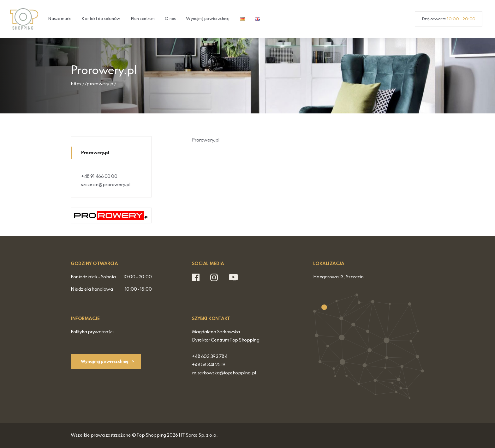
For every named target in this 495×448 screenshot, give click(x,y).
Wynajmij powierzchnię (208, 19)
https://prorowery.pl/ (94, 84)
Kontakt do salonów (101, 19)
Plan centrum (143, 19)
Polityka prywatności (92, 332)
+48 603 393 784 (210, 357)
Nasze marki (60, 19)
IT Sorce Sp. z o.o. (199, 435)
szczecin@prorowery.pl (106, 185)
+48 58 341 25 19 (209, 365)
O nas (170, 19)
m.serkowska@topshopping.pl (224, 373)
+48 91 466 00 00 (99, 177)
